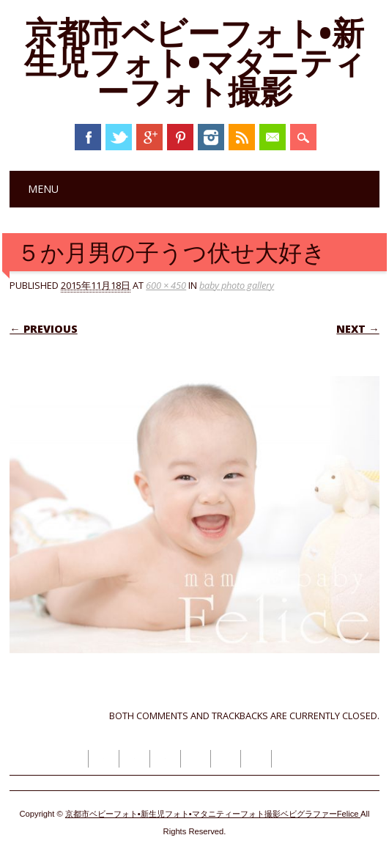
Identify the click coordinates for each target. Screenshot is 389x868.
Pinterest (180, 137)
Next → (357, 329)
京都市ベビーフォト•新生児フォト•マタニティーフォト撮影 (195, 62)
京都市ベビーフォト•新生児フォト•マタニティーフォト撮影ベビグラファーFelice (213, 814)
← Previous (43, 329)
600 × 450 (166, 285)
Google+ (149, 137)
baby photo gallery (237, 285)
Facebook (88, 137)
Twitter (119, 137)
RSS (242, 137)
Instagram (211, 137)
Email (273, 137)
